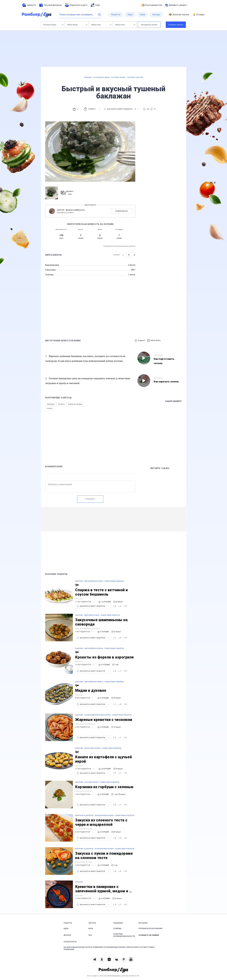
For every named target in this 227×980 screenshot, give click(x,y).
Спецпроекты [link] (70, 942)
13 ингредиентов (85, 769)
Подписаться (121, 211)
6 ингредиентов (85, 727)
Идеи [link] (66, 929)
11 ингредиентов (85, 602)
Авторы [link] (92, 923)
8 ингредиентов (85, 698)
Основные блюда (53, 25)
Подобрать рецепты (176, 25)
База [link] (91, 929)
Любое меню (125, 25)
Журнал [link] (67, 935)
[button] (154, 341)
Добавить (176, 5)
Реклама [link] (117, 929)
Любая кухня (101, 25)
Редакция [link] (118, 923)
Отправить (90, 499)
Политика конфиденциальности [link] (124, 935)
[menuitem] (29, 5)
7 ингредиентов (85, 632)
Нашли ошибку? (173, 401)
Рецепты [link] (68, 923)
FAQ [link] (90, 935)
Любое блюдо (77, 25)
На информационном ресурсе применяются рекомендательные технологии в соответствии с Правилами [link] (109, 948)
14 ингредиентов (85, 665)
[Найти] (99, 15)
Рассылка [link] (143, 923)
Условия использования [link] (150, 929)
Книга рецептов (152, 5)
